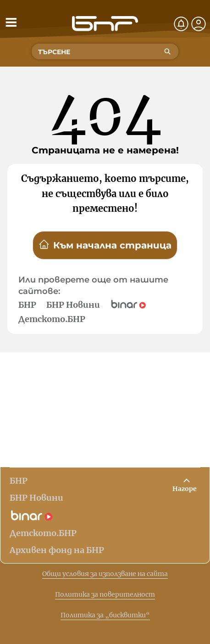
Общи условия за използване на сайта (105, 574)
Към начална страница (105, 245)
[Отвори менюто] (11, 22)
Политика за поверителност (105, 594)
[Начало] (105, 24)
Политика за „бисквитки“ (105, 615)
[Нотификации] (181, 24)
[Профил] (199, 24)
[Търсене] (167, 51)
